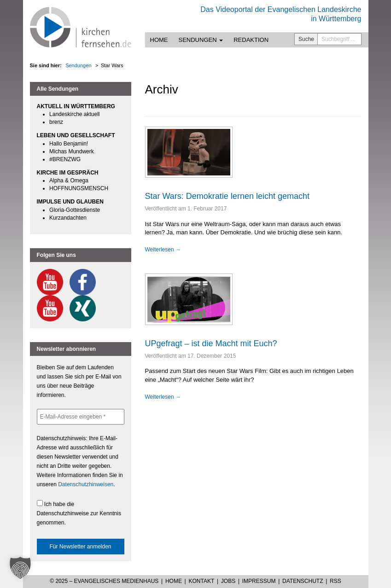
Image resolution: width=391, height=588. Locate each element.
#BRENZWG (65, 159)
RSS (336, 581)
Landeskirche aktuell (74, 114)
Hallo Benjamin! (69, 144)
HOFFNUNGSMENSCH (79, 188)
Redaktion (251, 40)
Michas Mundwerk (72, 151)
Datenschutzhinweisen (86, 484)
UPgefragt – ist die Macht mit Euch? (211, 343)
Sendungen (201, 40)
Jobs (228, 581)
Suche (306, 39)
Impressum (259, 581)
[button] (20, 568)
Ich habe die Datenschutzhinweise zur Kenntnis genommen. (79, 513)
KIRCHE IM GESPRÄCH (68, 173)
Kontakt (201, 581)
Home (159, 40)
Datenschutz (303, 581)
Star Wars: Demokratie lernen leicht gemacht (227, 196)
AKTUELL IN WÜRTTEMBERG (76, 106)
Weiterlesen (163, 250)
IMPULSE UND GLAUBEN (70, 202)
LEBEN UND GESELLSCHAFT (76, 135)
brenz (56, 122)
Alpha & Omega (69, 180)
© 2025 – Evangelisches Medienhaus (104, 581)
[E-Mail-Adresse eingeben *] (81, 417)
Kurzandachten (68, 218)
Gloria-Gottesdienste (75, 210)
